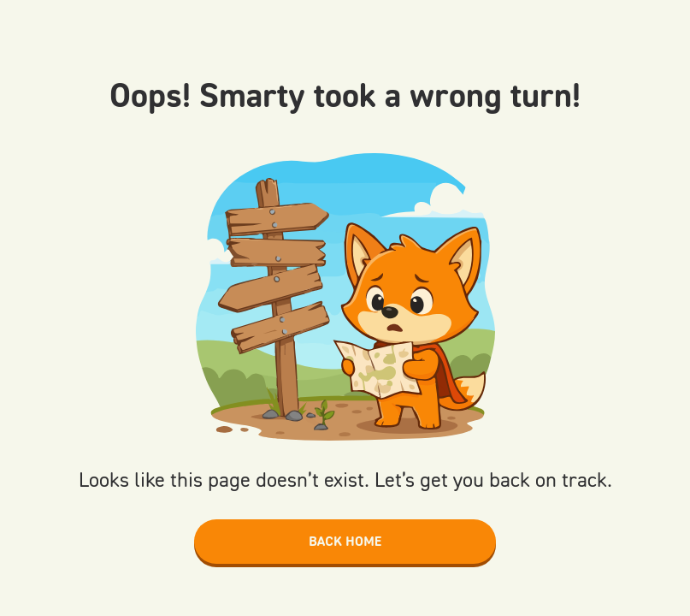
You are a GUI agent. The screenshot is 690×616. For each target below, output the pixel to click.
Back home (345, 541)
